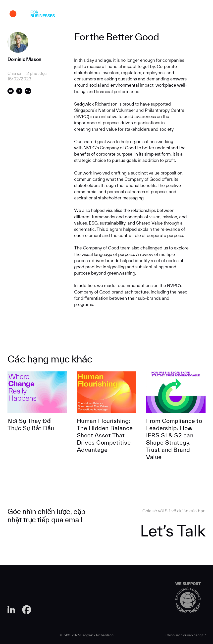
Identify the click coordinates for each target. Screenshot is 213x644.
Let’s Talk (173, 530)
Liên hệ (172, 15)
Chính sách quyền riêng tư (186, 635)
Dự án (60, 15)
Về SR (75, 15)
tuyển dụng (152, 15)
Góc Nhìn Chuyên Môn (123, 15)
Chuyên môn (95, 15)
